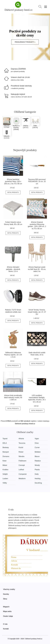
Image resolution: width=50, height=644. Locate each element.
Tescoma (22, 443)
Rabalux (38, 461)
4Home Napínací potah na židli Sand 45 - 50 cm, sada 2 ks (37, 269)
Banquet (6, 452)
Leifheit (21, 470)
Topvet (5, 439)
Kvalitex (5, 470)
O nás (5, 624)
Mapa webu (7, 611)
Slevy (5, 599)
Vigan (37, 439)
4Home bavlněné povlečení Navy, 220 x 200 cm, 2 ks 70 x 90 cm (13, 182)
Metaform (22, 479)
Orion (37, 443)
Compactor (23, 474)
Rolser (21, 452)
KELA (5, 443)
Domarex (6, 456)
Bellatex (38, 452)
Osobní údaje (8, 616)
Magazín (6, 607)
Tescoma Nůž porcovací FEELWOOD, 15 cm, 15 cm (37, 182)
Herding (38, 479)
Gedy (37, 474)
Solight (5, 474)
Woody (37, 465)
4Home (21, 439)
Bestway (6, 447)
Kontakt (6, 629)
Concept (22, 465)
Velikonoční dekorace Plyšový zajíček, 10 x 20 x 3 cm (13, 355)
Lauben (5, 479)
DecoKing (38, 483)
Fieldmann (22, 461)
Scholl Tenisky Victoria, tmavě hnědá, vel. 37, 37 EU (37, 312)
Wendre (22, 456)
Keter (5, 461)
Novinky (6, 594)
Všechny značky (9, 589)
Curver (37, 447)
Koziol (21, 447)
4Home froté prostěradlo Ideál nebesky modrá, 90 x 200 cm (13, 398)
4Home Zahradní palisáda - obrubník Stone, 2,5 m (13, 269)
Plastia (37, 470)
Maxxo (37, 456)
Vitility (5, 483)
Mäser (5, 465)
